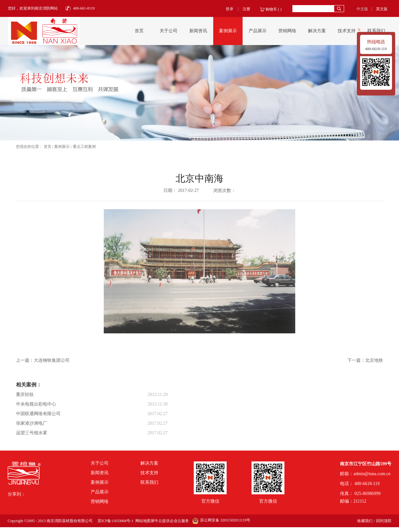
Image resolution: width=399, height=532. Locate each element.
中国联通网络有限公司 (38, 414)
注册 (246, 9)
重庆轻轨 (25, 395)
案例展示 (62, 147)
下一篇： (365, 360)
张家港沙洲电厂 (32, 423)
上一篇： (43, 360)
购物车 (271, 9)
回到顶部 (384, 521)
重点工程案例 (84, 147)
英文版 (382, 9)
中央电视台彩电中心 (36, 404)
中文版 (362, 9)
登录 (230, 9)
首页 (139, 31)
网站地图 (142, 521)
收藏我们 (365, 521)
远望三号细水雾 (32, 433)
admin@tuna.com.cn (372, 474)
